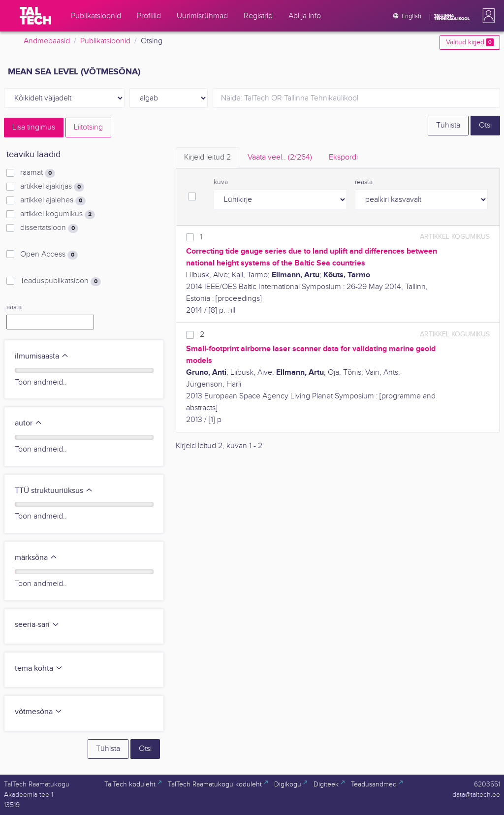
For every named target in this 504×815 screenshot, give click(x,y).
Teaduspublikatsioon (61, 281)
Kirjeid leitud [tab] (207, 157)
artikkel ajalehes (53, 200)
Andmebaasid (47, 41)
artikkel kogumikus (58, 214)
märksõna (36, 558)
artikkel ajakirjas (52, 187)
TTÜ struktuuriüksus (54, 491)
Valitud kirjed (470, 42)
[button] (487, 16)
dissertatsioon (49, 228)
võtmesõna (39, 712)
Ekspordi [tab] (343, 157)
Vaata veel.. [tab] (280, 157)
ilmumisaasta (42, 356)
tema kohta (39, 668)
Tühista (448, 125)
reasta (364, 182)
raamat (38, 173)
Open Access (49, 255)
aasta (14, 307)
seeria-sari (37, 625)
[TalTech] (35, 16)
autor (29, 423)
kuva (221, 182)
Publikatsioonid (105, 41)
